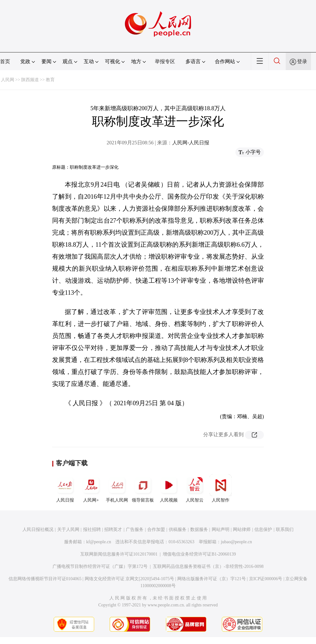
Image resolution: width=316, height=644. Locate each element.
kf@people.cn (99, 542)
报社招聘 (92, 530)
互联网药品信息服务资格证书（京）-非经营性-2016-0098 (208, 566)
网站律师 (242, 530)
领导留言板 (143, 488)
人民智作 (221, 488)
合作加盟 (156, 530)
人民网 (8, 80)
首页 (5, 61)
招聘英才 (113, 530)
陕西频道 (30, 80)
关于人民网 (68, 530)
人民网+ (91, 488)
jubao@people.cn (236, 542)
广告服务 (135, 530)
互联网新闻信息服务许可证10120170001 (119, 554)
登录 (302, 61)
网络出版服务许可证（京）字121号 (212, 579)
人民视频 (169, 488)
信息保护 (263, 530)
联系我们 (285, 530)
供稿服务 (178, 530)
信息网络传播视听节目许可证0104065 (45, 579)
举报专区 (165, 61)
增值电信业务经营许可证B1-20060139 (199, 554)
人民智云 (195, 488)
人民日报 (65, 488)
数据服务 (199, 530)
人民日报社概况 (38, 530)
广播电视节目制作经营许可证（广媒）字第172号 (100, 566)
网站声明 (221, 530)
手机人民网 (117, 488)
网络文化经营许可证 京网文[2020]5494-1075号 (130, 579)
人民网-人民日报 (191, 143)
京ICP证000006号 (266, 579)
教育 (50, 80)
